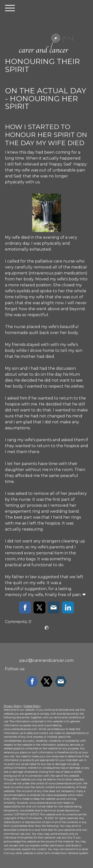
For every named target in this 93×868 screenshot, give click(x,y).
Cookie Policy (32, 706)
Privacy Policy (13, 706)
